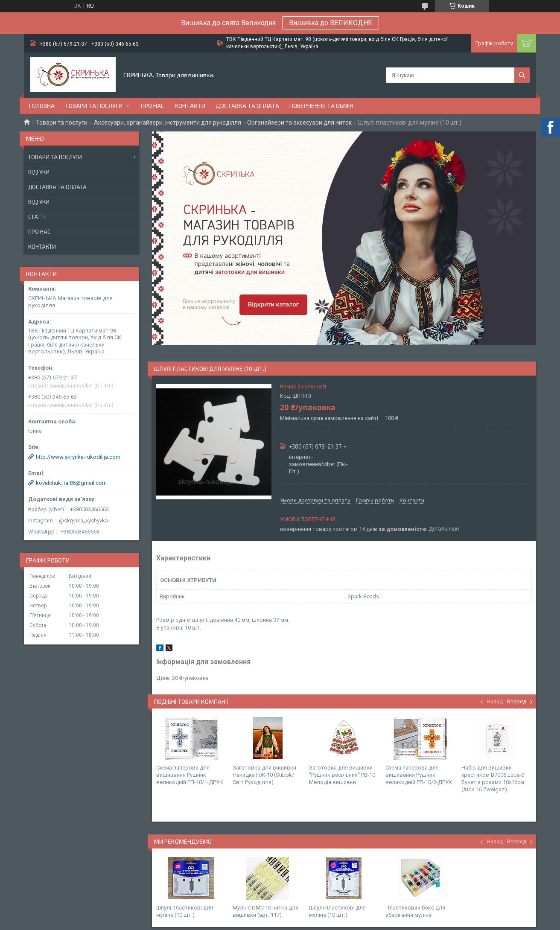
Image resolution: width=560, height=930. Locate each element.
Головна (42, 106)
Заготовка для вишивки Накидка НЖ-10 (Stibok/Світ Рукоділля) (264, 775)
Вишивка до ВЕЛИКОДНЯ (331, 23)
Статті (36, 217)
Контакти (190, 106)
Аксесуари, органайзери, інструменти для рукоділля (168, 122)
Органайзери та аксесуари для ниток (299, 122)
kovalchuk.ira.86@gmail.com (71, 483)
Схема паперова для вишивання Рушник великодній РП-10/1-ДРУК (190, 775)
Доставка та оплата (247, 106)
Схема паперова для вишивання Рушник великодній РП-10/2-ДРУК (419, 775)
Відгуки (39, 172)
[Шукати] (522, 75)
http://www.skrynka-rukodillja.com (78, 457)
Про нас (153, 106)
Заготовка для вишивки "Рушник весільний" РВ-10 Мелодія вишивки (342, 775)
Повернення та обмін (321, 106)
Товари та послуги (94, 106)
